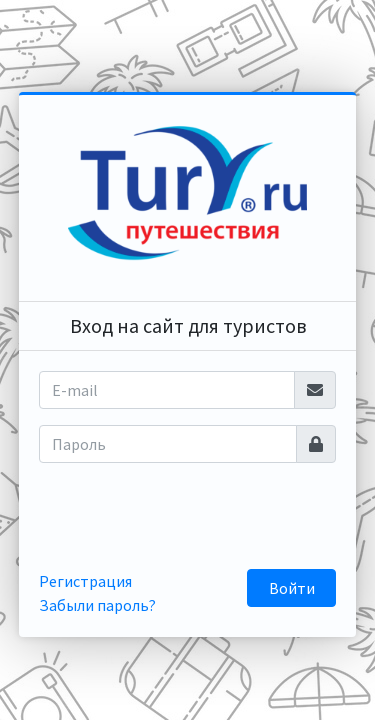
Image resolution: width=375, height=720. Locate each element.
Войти (292, 588)
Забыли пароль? (97, 605)
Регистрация (85, 581)
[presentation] (199, 518)
